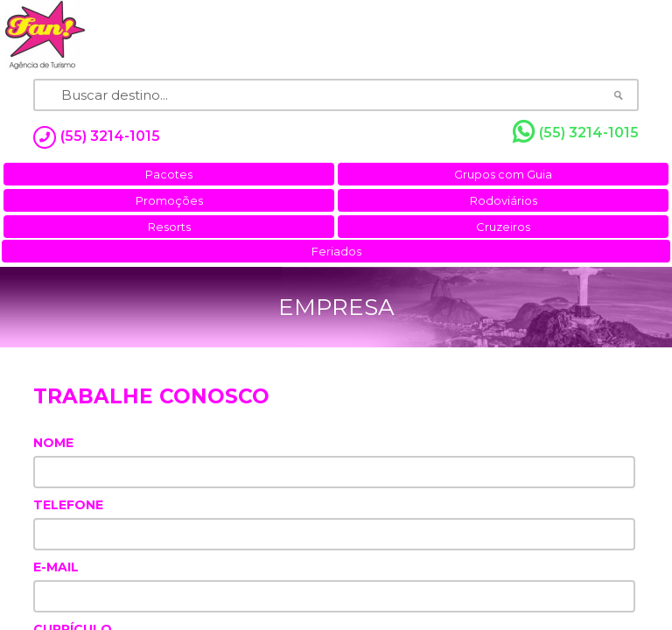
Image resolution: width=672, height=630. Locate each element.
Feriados (336, 251)
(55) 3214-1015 (576, 132)
